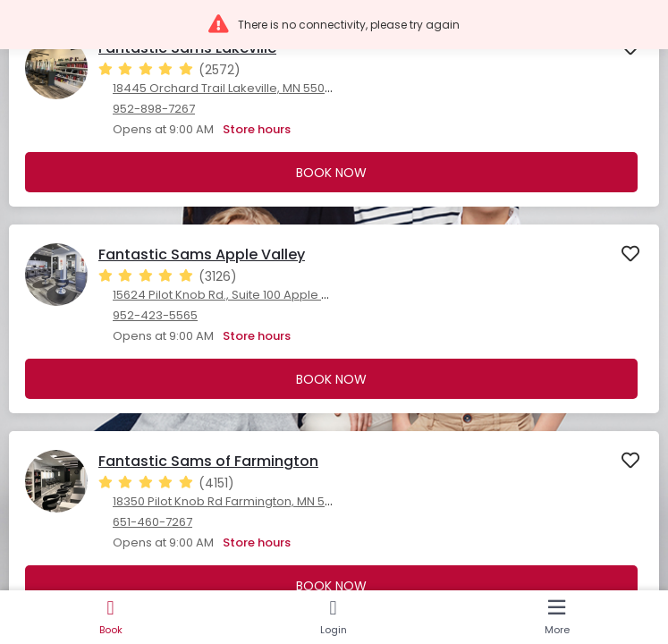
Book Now (331, 173)
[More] (557, 617)
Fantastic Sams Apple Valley (202, 254)
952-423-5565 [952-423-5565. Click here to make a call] (155, 315)
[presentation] (334, 112)
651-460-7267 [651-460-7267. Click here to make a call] (152, 522)
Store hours (257, 129)
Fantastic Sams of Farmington (208, 461)
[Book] (110, 617)
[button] (334, 25)
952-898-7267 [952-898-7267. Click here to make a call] (154, 109)
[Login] (333, 617)
